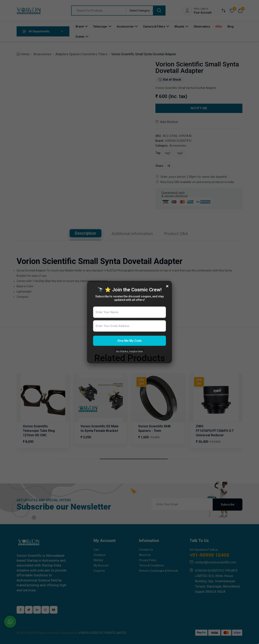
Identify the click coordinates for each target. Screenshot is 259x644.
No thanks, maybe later (129, 351)
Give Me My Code (129, 341)
